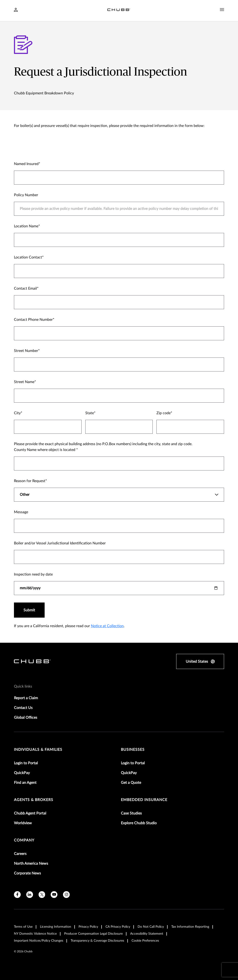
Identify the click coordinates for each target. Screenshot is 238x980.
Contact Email (25, 288)
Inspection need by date (33, 574)
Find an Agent (25, 783)
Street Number (26, 351)
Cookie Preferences (145, 941)
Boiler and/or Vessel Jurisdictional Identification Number (60, 543)
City (17, 413)
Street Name (24, 382)
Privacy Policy (88, 927)
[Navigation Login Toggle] (16, 10)
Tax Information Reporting (190, 927)
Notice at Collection (107, 626)
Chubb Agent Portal (30, 813)
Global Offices (26, 718)
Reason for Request (30, 481)
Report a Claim (26, 698)
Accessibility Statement (147, 934)
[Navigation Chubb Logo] (119, 11)
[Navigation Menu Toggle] (222, 10)
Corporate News (27, 873)
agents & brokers (34, 800)
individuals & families (38, 750)
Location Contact (28, 257)
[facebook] (17, 895)
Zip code (164, 413)
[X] (42, 895)
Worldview (23, 823)
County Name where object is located (45, 450)
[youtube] (54, 895)
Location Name (26, 226)
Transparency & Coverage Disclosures (97, 941)
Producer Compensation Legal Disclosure (93, 934)
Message (21, 512)
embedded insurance (144, 800)
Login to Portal (26, 763)
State (90, 413)
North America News (31, 864)
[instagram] (66, 895)
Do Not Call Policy (151, 927)
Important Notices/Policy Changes (39, 941)
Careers (20, 854)
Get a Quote (131, 783)
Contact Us (23, 708)
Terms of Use (23, 927)
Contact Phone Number (33, 320)
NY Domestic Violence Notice (35, 934)
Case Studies (131, 813)
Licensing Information (56, 927)
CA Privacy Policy (118, 927)
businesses (133, 750)
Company (24, 840)
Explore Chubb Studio (139, 823)
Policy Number (26, 195)
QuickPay (22, 773)
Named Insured (26, 164)
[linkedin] (30, 895)
